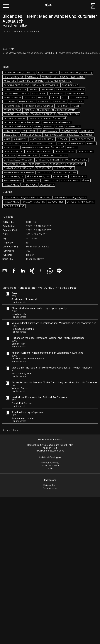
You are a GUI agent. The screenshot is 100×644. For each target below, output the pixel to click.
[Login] (93, 9)
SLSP (50, 468)
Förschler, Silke (15, 25)
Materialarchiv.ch (50, 466)
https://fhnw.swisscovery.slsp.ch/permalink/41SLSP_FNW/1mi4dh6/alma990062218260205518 (51, 53)
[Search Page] (49, 5)
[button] (6, 6)
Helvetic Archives (50, 463)
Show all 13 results (12, 430)
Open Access (50, 488)
